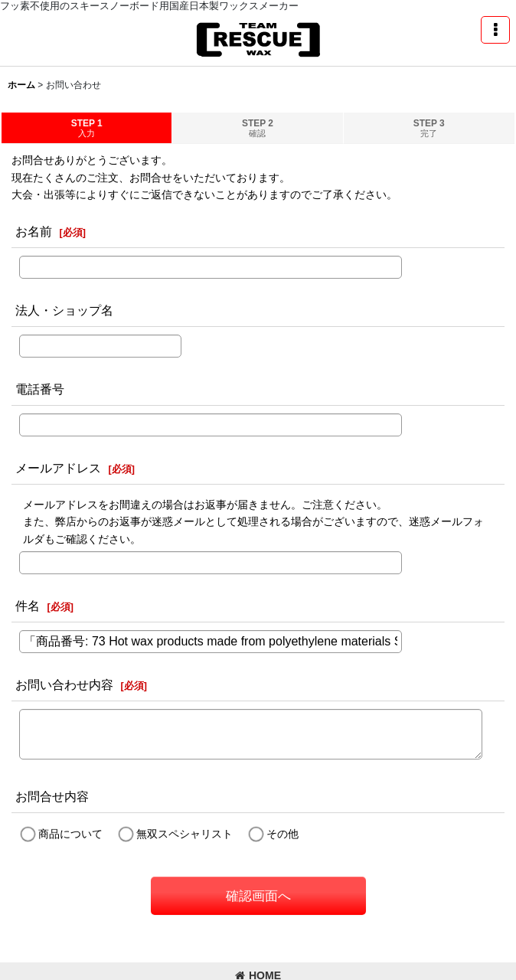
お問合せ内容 (52, 796)
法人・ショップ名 (64, 310)
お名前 (34, 231)
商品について (70, 834)
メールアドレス (58, 468)
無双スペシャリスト (185, 834)
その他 (282, 834)
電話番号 (40, 389)
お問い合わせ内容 (64, 684)
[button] (495, 30)
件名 (28, 606)
